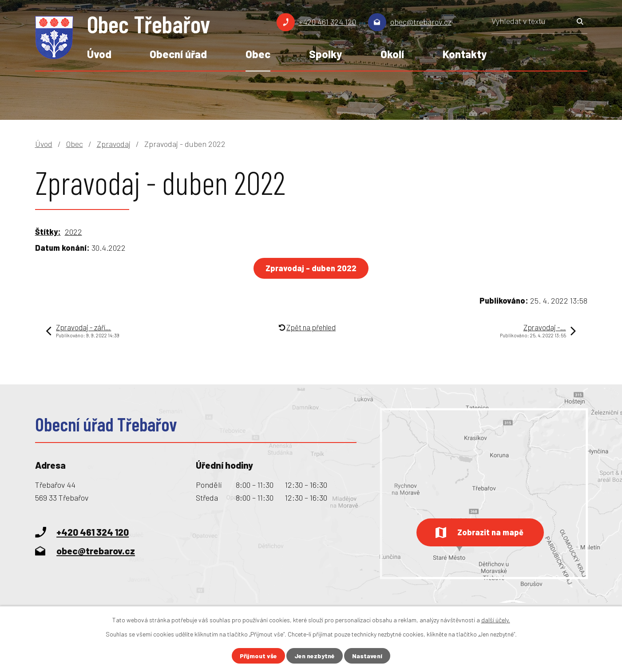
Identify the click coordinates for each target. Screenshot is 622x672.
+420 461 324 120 (327, 22)
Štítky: (48, 232)
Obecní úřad (178, 54)
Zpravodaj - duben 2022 (311, 268)
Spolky (325, 54)
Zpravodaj (114, 144)
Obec (258, 54)
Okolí (392, 54)
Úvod (99, 54)
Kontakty (465, 54)
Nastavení (367, 656)
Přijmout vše (258, 656)
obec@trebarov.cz (421, 22)
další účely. (496, 620)
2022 (73, 232)
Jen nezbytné (315, 656)
